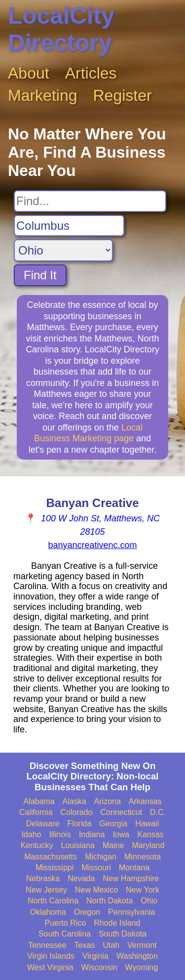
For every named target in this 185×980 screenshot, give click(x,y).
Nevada (81, 878)
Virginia (95, 956)
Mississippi (55, 868)
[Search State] (63, 250)
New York (143, 890)
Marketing (43, 95)
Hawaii (147, 824)
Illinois (60, 834)
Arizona (108, 801)
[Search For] (90, 201)
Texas (85, 945)
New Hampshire (131, 878)
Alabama (39, 801)
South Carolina (65, 934)
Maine (113, 845)
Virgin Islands (51, 956)
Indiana (92, 834)
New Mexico (96, 890)
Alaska (74, 801)
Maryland (148, 845)
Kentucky (37, 845)
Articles (91, 73)
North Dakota (110, 901)
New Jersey (46, 890)
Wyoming (142, 967)
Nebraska (43, 878)
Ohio (149, 901)
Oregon (87, 912)
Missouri (96, 868)
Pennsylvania (131, 912)
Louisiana (78, 845)
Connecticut (122, 812)
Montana (134, 868)
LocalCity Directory (61, 29)
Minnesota (143, 857)
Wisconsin (99, 967)
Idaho (31, 834)
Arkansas (145, 801)
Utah (111, 945)
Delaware (43, 824)
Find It (40, 275)
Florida (79, 824)
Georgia (113, 824)
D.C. (158, 812)
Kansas (150, 834)
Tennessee (47, 945)
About (29, 73)
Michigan (101, 857)
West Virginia (50, 967)
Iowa (121, 834)
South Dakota (123, 934)
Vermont (142, 945)
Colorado (77, 812)
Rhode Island (117, 923)
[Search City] (69, 226)
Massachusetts (51, 857)
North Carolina (53, 901)
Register (123, 95)
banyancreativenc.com (92, 545)
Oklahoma (48, 912)
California (36, 812)
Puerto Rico (66, 923)
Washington (137, 956)
